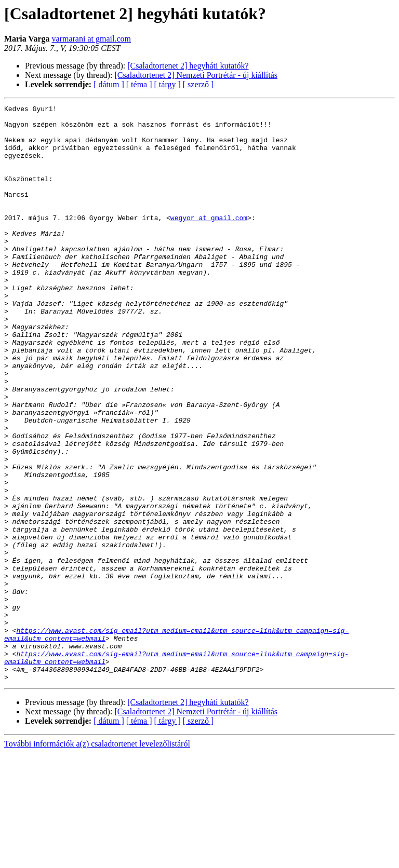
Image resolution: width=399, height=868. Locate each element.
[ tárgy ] (168, 84)
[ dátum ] (109, 84)
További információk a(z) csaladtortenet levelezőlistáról (97, 859)
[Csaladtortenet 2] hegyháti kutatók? (188, 66)
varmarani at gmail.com (91, 39)
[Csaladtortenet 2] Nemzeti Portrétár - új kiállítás (196, 75)
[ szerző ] (198, 84)
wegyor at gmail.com (209, 241)
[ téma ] (139, 84)
